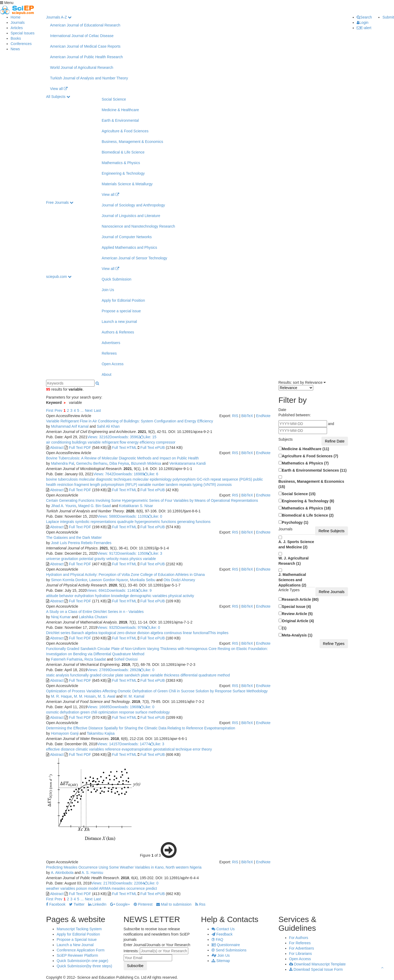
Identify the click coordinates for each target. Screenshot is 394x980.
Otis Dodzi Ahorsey (179, 580)
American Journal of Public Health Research (86, 57)
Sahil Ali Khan (108, 426)
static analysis (58, 675)
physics (135, 559)
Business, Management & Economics (132, 142)
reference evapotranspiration (128, 749)
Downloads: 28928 (125, 670)
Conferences (21, 44)
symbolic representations (95, 522)
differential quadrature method (205, 675)
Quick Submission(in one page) (82, 961)
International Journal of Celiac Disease (82, 36)
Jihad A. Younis (64, 506)
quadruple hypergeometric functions (146, 522)
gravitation (69, 559)
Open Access (113, 364)
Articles (17, 28)
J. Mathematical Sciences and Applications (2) (292, 580)
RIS (235, 416)
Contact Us (223, 929)
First (50, 410)
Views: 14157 (108, 744)
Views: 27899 (98, 670)
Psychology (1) (295, 522)
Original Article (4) (298, 621)
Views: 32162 (98, 437)
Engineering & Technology (123, 173)
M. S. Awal (106, 696)
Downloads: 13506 (133, 553)
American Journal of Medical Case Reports (85, 46)
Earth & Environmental (120, 120)
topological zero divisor (117, 633)
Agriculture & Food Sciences (125, 131)
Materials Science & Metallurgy (127, 184)
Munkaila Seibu (143, 580)
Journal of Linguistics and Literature (131, 216)
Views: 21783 (102, 883)
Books (16, 38)
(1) (284, 628)
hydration (102, 596)
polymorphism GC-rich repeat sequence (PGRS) (212, 479)
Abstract (57, 448)
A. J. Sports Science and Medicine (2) (296, 544)
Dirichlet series (58, 633)
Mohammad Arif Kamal (70, 426)
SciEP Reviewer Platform (77, 955)
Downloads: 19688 (125, 707)
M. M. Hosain (85, 696)
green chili (88, 712)
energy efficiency (141, 442)
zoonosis (224, 485)
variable (149, 559)
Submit (388, 17)
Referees (109, 353)
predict (151, 888)
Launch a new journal (119, 322)
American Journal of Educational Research (85, 25)
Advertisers (111, 343)
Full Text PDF (80, 448)
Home (15, 17)
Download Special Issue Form (316, 969)
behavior (66, 596)
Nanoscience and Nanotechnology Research (138, 226)
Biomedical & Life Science (123, 152)
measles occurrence (128, 888)
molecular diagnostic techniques (105, 479)
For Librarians (301, 954)
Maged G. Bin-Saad (94, 506)
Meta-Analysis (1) (297, 635)
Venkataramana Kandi (187, 463)
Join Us (108, 290)
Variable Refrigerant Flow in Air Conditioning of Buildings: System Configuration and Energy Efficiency (130, 421)
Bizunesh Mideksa (146, 463)
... (82, 410)
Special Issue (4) (297, 607)
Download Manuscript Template (317, 964)
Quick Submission (117, 279)
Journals (18, 22)
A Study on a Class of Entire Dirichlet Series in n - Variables (95, 612)
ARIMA (104, 888)
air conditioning (59, 442)
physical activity (181, 596)
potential (86, 559)
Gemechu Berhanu (92, 463)
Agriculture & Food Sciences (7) (310, 456)
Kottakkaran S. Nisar (136, 506)
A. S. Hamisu (92, 873)
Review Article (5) (297, 614)
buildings (79, 442)
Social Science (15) (299, 494)
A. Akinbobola (62, 873)
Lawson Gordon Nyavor (109, 580)
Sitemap (221, 961)
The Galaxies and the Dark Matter (74, 538)
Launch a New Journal (75, 945)
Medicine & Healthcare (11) (306, 449)
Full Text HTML (124, 448)
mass (124, 559)
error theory (202, 749)
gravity (99, 559)
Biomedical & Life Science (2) (308, 515)
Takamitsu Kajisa (101, 733)
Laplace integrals (60, 522)
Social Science (114, 99)
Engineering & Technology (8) (308, 501)
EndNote (263, 416)
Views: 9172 (107, 553)
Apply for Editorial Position (123, 300)
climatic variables (89, 749)
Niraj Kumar (61, 617)
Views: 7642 (103, 474)
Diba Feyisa (119, 463)
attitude (52, 596)
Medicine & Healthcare (120, 110)
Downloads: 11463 (122, 590)
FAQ (217, 940)
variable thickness (164, 675)
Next (89, 410)
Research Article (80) (300, 599)
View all (59, 89)
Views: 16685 (98, 707)
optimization (108, 712)
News (15, 49)
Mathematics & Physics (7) (305, 463)
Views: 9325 (107, 627)
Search (364, 17)
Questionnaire (226, 945)
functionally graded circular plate (96, 675)
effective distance (60, 749)
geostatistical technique (172, 749)
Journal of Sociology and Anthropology (133, 205)
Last (97, 410)
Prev (58, 410)
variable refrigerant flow (106, 442)
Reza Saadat (95, 659)
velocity (112, 559)
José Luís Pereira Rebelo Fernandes (81, 543)
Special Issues (23, 33)
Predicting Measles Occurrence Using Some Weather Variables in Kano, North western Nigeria (124, 867)
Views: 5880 (107, 516)
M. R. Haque (62, 696)
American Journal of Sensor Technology (134, 258)
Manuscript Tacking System (79, 929)
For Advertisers (302, 948)
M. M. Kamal (134, 696)
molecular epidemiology (152, 479)
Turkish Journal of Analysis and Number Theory (89, 78)
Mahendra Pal (63, 463)
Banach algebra (84, 633)
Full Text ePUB (153, 448)
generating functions (193, 522)
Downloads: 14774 (135, 744)
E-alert (364, 28)
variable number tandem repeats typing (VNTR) (177, 485)
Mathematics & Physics (121, 163)
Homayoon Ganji (65, 733)
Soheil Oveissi (126, 659)
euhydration (84, 596)
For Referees (300, 943)
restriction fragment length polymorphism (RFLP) (97, 485)
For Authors (299, 938)
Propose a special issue (121, 311)
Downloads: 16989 (129, 474)
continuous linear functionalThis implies (196, 633)
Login (362, 22)
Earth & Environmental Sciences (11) (314, 470)
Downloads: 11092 (133, 516)
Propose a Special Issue (77, 940)
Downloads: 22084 (129, 883)
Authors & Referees (118, 332)
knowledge (120, 596)
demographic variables (148, 596)
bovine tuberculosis (62, 479)
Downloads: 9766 (132, 627)
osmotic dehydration (63, 712)
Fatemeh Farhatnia (67, 659)
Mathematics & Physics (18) (306, 508)
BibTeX (247, 416)
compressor (165, 442)
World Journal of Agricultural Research (82, 67)
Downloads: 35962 (125, 437)
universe (53, 559)
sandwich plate (136, 675)
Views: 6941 (97, 590)
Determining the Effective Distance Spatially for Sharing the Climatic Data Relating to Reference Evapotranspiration (141, 728)
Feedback (222, 934)
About (107, 374)
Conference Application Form (81, 950)
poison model (87, 888)
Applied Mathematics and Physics (129, 247)
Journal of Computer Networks (127, 237)
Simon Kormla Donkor (69, 580)
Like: (148, 437)
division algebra (149, 633)
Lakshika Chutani (93, 617)
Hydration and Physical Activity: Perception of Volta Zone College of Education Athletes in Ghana (125, 575)
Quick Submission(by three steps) (84, 966)
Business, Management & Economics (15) (311, 484)
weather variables (61, 888)
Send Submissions (229, 950)
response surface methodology (144, 712)
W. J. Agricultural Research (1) (294, 561)
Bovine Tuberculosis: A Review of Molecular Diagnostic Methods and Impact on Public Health (122, 458)
